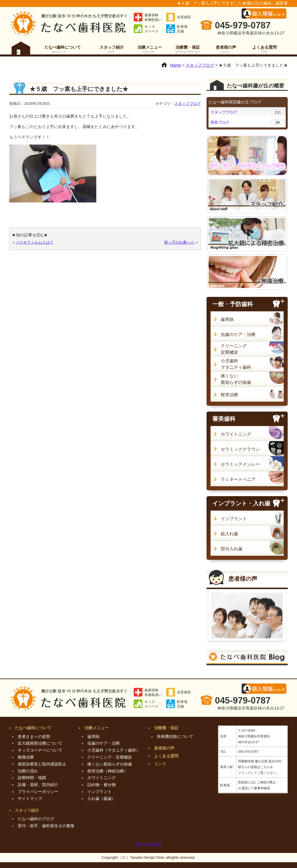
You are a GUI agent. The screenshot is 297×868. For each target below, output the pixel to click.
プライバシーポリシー (38, 792)
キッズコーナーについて (40, 750)
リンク (160, 764)
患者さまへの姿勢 (34, 737)
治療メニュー (150, 47)
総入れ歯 (229, 534)
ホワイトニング (236, 434)
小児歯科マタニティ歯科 (236, 364)
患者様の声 (226, 47)
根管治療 (229, 395)
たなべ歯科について (63, 47)
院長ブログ (220, 122)
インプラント (234, 519)
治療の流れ (28, 771)
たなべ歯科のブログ (36, 819)
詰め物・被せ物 (102, 785)
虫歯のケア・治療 (238, 334)
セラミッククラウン (240, 449)
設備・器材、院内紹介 (38, 785)
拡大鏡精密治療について (40, 743)
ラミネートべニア (238, 479)
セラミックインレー (240, 464)
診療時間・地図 (32, 778)
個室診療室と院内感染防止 (42, 764)
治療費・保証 (188, 47)
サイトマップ (30, 798)
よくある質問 (265, 47)
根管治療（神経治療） (108, 771)
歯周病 (227, 319)
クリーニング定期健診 (234, 349)
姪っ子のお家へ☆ (179, 242)
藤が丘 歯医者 (148, 844)
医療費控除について (175, 737)
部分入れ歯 (232, 549)
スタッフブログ (188, 104)
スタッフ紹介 (112, 47)
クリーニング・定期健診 (110, 757)
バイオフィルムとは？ (35, 242)
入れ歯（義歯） (102, 798)
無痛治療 (26, 757)
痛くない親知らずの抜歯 (236, 379)
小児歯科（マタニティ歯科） (114, 750)
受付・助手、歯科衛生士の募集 (46, 826)
